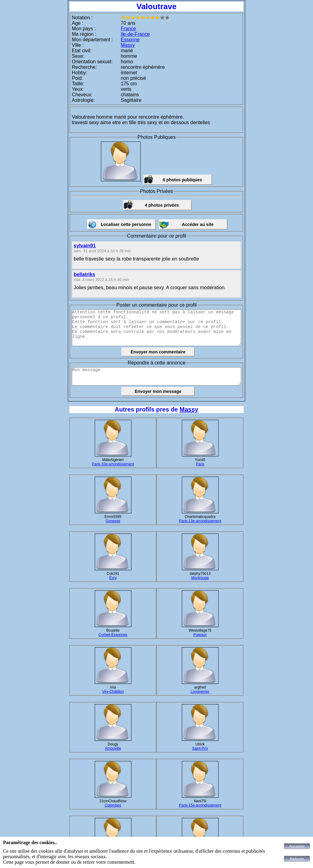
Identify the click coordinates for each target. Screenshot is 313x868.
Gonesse (113, 521)
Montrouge (200, 578)
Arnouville (113, 748)
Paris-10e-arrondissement (113, 464)
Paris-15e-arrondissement (200, 805)
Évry (113, 578)
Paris (200, 464)
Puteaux (200, 635)
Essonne (130, 40)
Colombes (113, 805)
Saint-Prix (200, 748)
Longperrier (200, 692)
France (128, 29)
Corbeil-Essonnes (113, 635)
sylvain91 (85, 246)
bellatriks (84, 274)
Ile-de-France (135, 34)
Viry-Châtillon (113, 692)
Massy (128, 45)
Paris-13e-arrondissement (200, 521)
